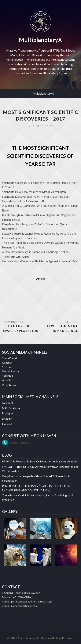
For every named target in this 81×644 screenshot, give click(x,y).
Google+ (7, 363)
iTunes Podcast (11, 371)
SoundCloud (9, 358)
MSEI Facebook (11, 408)
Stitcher (7, 367)
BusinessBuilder (51, 638)
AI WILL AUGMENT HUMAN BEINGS (62, 328)
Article (40, 279)
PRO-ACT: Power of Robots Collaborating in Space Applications (40, 461)
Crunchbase (9, 385)
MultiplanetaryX (43, 93)
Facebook (8, 403)
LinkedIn (7, 419)
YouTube (7, 376)
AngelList (8, 380)
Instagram (8, 413)
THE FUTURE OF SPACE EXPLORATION (21, 328)
